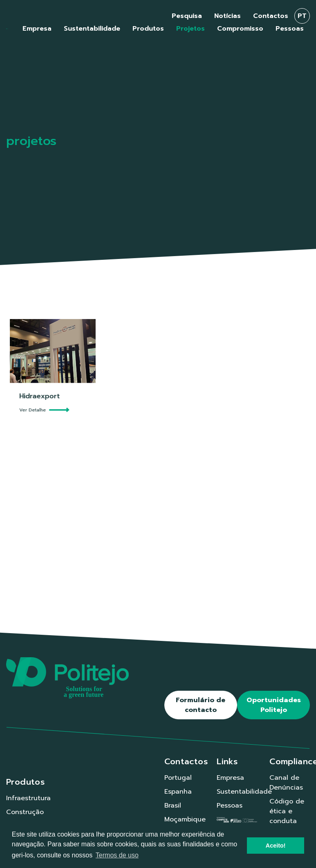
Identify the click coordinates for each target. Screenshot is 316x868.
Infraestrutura (28, 798)
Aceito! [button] (276, 846)
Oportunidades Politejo (274, 705)
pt (302, 16)
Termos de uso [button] (117, 855)
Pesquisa (187, 16)
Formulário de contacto (201, 705)
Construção (25, 812)
